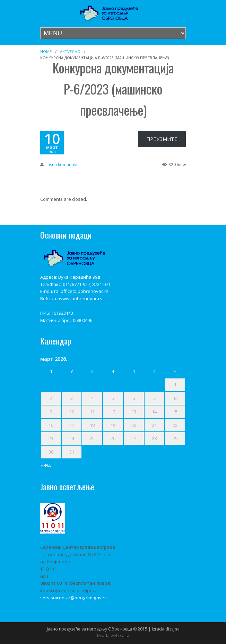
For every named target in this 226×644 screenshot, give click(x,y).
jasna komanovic (63, 165)
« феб (46, 465)
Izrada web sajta (113, 636)
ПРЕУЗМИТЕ (162, 139)
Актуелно (70, 51)
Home (46, 51)
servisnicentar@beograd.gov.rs (73, 598)
